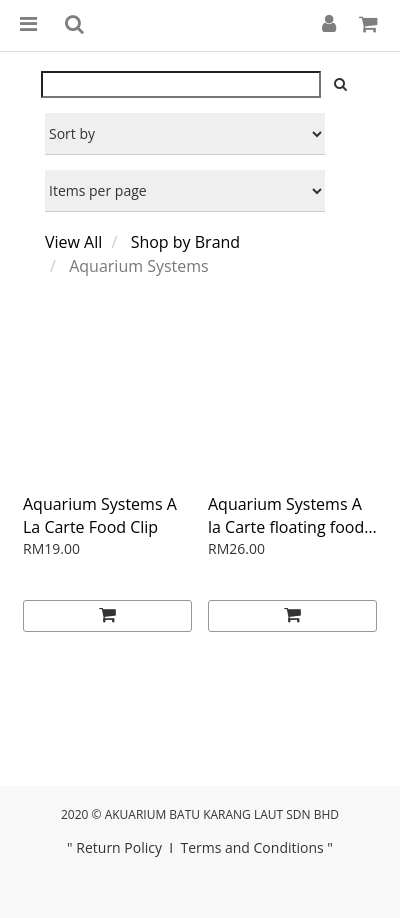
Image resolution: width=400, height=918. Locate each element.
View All (73, 242)
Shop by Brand (185, 242)
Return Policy (119, 847)
